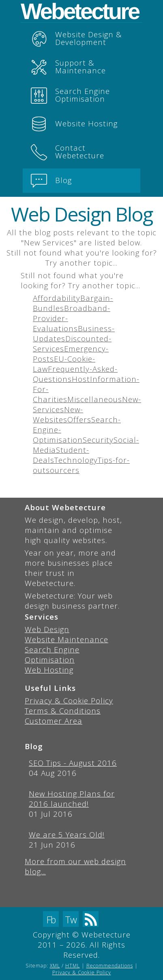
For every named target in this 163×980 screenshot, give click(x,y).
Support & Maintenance (68, 66)
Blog (51, 181)
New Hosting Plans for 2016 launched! (72, 799)
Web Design (47, 629)
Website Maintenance (66, 639)
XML (55, 966)
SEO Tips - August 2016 (73, 763)
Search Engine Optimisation (70, 95)
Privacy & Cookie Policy (69, 700)
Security (98, 440)
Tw (71, 920)
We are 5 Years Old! (67, 834)
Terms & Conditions (63, 710)
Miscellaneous (95, 399)
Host (81, 379)
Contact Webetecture (68, 151)
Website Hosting (74, 124)
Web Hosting (49, 670)
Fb (51, 920)
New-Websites (58, 414)
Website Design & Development (76, 38)
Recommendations (110, 966)
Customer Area (54, 721)
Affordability (57, 298)
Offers (79, 419)
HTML (73, 966)
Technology (76, 460)
